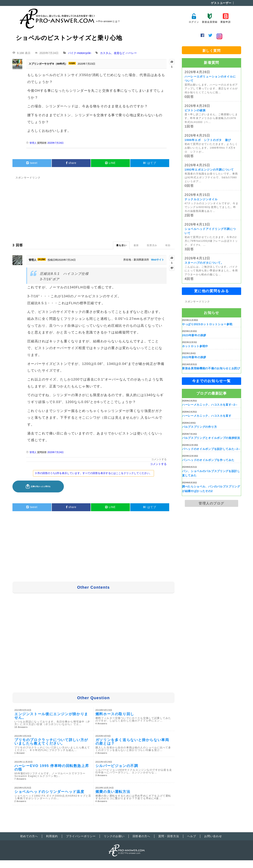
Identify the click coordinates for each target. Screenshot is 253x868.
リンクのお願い (114, 836)
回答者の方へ (142, 836)
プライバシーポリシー (81, 836)
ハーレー (131, 53)
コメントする (159, 459)
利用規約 (52, 836)
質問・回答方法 (169, 836)
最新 (136, 245)
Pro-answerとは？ (109, 21)
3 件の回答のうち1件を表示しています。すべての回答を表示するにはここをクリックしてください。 (93, 473)
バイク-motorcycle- (80, 53)
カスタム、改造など (112, 53)
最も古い (121, 245)
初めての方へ (29, 836)
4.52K (72, 63)
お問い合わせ (213, 836)
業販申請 (225, 18)
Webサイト (158, 260)
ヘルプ (192, 836)
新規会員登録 (210, 18)
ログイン (194, 18)
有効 (168, 245)
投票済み (152, 245)
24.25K (42, 259)
